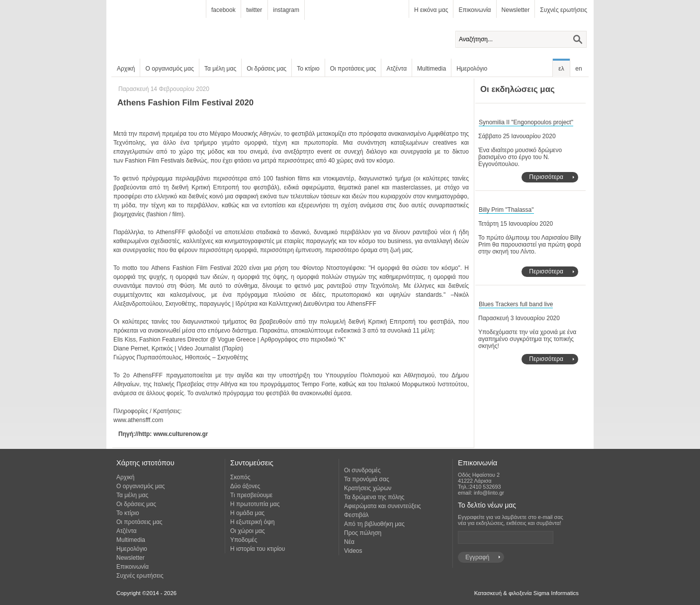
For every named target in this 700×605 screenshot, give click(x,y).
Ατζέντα (396, 69)
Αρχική (126, 69)
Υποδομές (244, 540)
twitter (254, 10)
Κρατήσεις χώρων (368, 488)
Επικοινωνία (475, 10)
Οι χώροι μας (248, 531)
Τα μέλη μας (220, 69)
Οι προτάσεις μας (353, 69)
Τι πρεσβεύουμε (251, 495)
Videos (353, 551)
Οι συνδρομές (362, 470)
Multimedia (432, 69)
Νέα (349, 542)
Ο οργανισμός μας (170, 69)
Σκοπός (240, 477)
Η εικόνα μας (431, 10)
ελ (561, 69)
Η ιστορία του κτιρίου (258, 549)
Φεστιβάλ (356, 515)
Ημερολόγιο (472, 69)
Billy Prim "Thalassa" (506, 210)
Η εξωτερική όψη (252, 522)
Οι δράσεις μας (266, 69)
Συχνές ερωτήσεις (564, 10)
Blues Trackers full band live (516, 304)
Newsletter (516, 10)
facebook (223, 10)
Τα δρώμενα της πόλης (374, 497)
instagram (286, 10)
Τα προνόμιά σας (367, 479)
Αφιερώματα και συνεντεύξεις (383, 506)
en (578, 69)
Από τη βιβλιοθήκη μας (374, 524)
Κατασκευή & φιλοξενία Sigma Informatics (526, 593)
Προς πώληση (363, 533)
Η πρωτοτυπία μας (255, 504)
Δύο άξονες (245, 486)
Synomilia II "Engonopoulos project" (526, 122)
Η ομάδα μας (247, 513)
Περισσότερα (546, 177)
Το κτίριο (308, 69)
